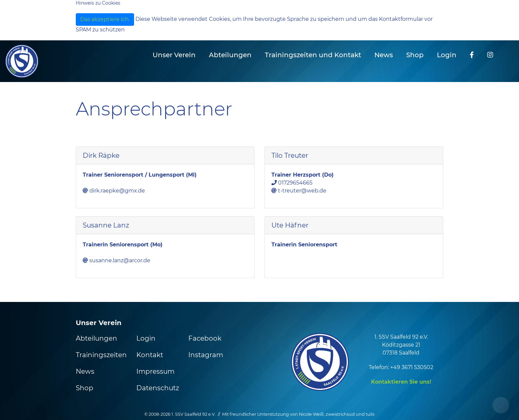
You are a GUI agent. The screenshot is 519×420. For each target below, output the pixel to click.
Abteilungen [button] (230, 55)
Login (447, 55)
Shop (415, 55)
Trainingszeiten (101, 355)
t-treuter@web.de (302, 191)
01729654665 (295, 183)
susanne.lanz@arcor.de (120, 260)
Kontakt (150, 355)
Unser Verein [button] (174, 55)
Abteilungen (96, 338)
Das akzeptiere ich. (105, 19)
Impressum (155, 371)
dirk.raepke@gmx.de (117, 191)
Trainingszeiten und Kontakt (313, 55)
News (384, 55)
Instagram (206, 355)
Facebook (205, 338)
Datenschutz (158, 388)
